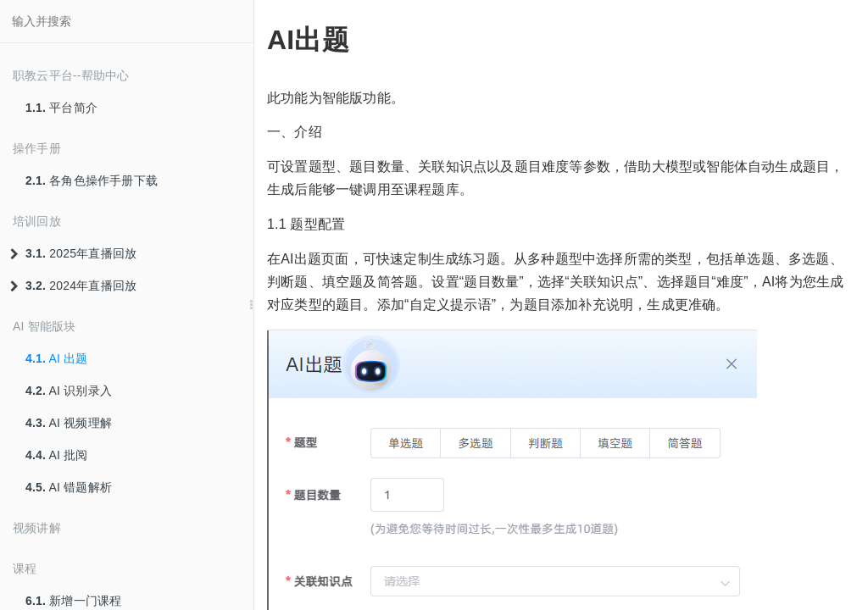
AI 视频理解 (69, 423)
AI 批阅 (57, 455)
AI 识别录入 (69, 391)
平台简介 (61, 108)
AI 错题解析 (69, 487)
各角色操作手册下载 (92, 180)
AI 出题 (57, 358)
